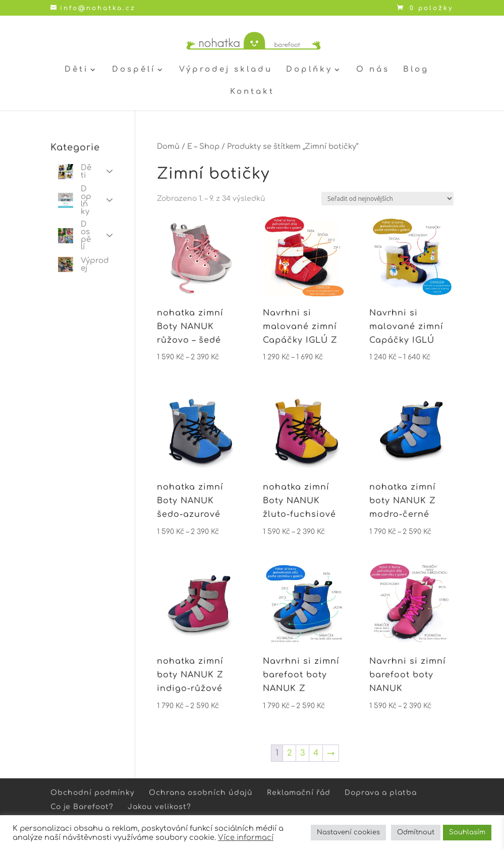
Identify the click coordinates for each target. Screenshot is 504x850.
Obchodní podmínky (93, 793)
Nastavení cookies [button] (348, 832)
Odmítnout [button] (416, 832)
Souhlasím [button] (467, 832)
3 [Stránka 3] (302, 753)
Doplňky (309, 70)
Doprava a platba (381, 793)
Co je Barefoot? (82, 807)
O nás (373, 70)
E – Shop (203, 146)
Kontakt (252, 92)
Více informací (246, 837)
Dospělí (134, 70)
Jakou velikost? (159, 807)
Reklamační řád (299, 793)
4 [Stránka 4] (316, 753)
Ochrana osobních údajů (201, 793)
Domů (168, 146)
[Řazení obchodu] (387, 199)
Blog (416, 70)
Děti (76, 70)
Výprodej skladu (226, 70)
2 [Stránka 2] (289, 753)
